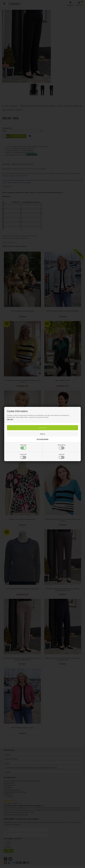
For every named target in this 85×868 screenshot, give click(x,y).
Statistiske (62, 456)
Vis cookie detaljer (43, 439)
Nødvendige (23, 447)
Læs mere (10, 419)
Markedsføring (62, 447)
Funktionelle (23, 456)
